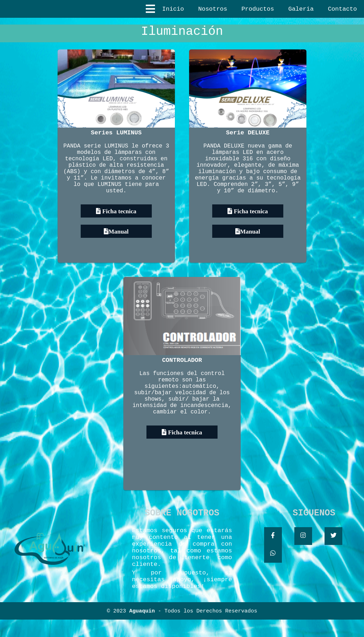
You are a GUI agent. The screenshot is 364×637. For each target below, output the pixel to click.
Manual (119, 248)
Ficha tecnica (118, 228)
